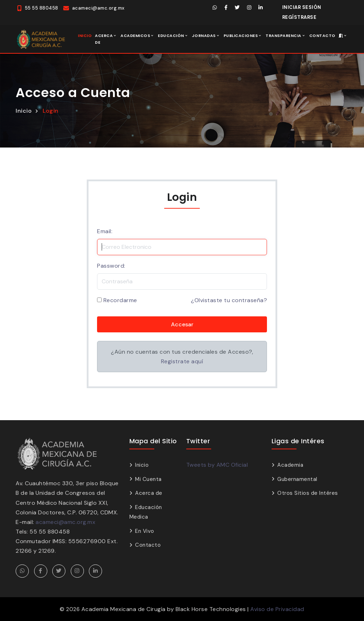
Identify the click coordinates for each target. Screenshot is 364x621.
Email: (105, 231)
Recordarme (120, 300)
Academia (290, 465)
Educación (171, 36)
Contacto (322, 36)
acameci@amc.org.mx (65, 522)
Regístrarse (299, 17)
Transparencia (283, 36)
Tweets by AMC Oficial (217, 465)
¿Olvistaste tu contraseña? (229, 300)
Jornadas (204, 36)
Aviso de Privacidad (277, 609)
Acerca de (104, 39)
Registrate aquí (182, 361)
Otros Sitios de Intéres (308, 493)
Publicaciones (241, 36)
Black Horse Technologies (211, 609)
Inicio (85, 36)
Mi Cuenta (148, 479)
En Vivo (145, 531)
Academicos (135, 36)
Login (51, 111)
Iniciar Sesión (302, 7)
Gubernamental (297, 479)
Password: (111, 266)
